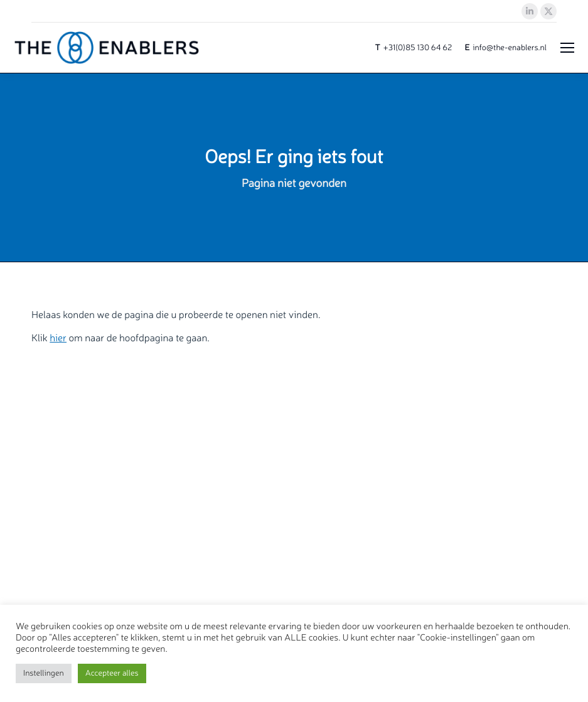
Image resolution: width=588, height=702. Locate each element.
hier (58, 338)
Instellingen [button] (44, 673)
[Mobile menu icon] (567, 48)
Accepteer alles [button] (112, 673)
